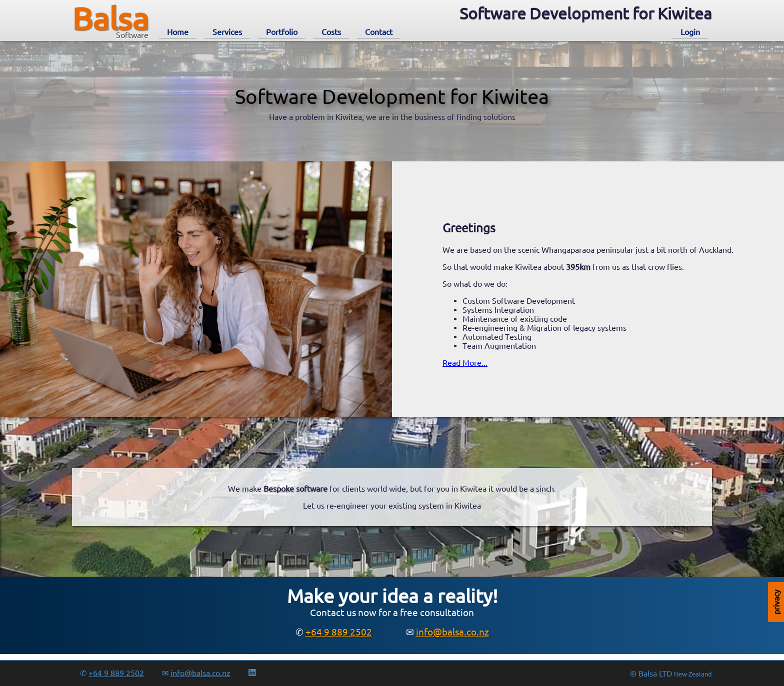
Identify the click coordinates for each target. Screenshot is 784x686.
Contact (379, 32)
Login (690, 32)
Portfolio (282, 32)
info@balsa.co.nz (452, 632)
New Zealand (693, 674)
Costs (331, 32)
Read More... (465, 363)
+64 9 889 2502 (339, 632)
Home (178, 32)
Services (227, 32)
